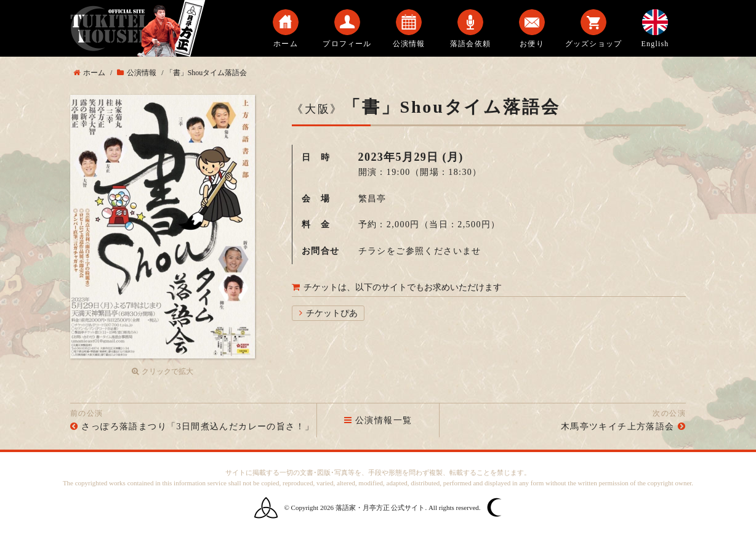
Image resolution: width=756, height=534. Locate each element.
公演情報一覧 (378, 420)
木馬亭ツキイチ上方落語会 (618, 427)
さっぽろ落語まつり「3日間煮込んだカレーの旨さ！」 (198, 427)
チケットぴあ (332, 313)
